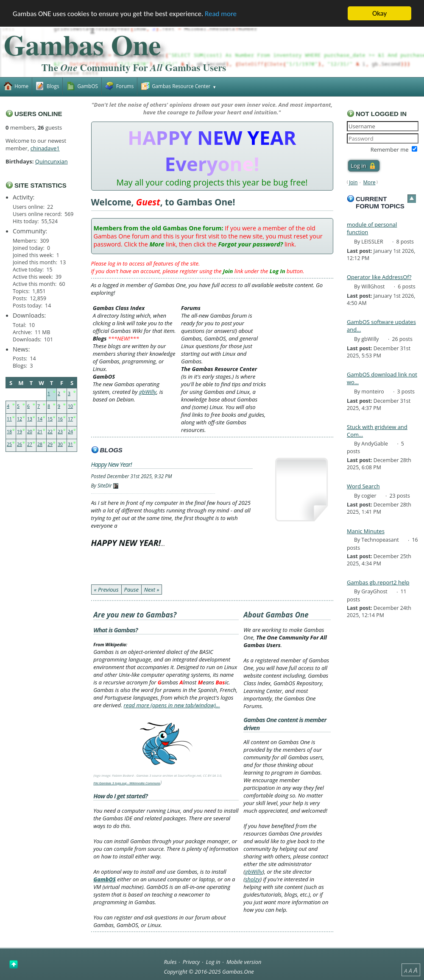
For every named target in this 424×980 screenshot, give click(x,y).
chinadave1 (45, 148)
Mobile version (244, 961)
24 (70, 432)
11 (9, 419)
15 (50, 419)
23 (60, 432)
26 (20, 444)
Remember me (390, 149)
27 (30, 444)
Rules (170, 961)
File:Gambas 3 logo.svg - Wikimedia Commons (127, 783)
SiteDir (105, 485)
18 (9, 432)
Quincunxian (52, 161)
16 (60, 419)
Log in (213, 961)
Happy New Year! (112, 464)
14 (40, 419)
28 (40, 444)
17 (70, 419)
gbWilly (148, 392)
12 (20, 419)
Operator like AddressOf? (379, 277)
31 (70, 444)
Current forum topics (380, 202)
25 (9, 444)
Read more (221, 14)
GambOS (105, 879)
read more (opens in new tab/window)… (172, 705)
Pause (131, 590)
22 (50, 432)
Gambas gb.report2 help (378, 582)
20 (30, 432)
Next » (152, 590)
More (370, 182)
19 (20, 432)
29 (50, 444)
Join (353, 182)
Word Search (363, 486)
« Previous (106, 590)
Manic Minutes (366, 531)
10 (70, 406)
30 (60, 444)
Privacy (191, 961)
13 (30, 419)
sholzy (252, 879)
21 (40, 432)
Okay (379, 13)
